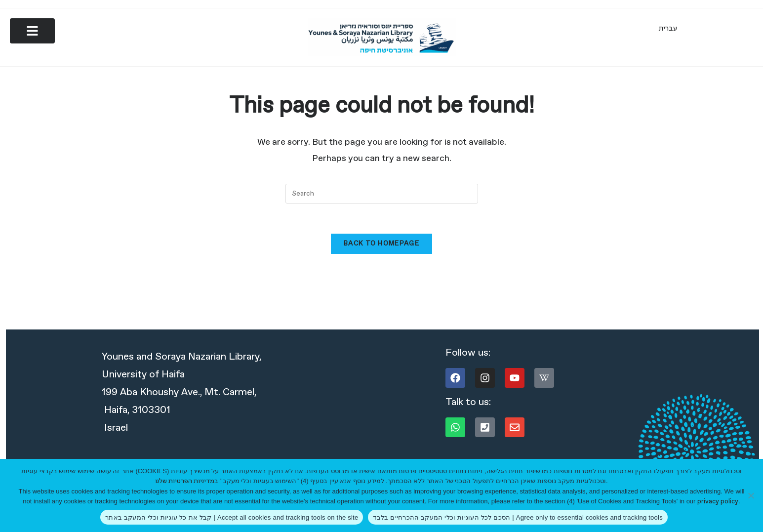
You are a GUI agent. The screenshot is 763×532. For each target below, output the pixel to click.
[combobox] (382, 195)
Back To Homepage (381, 245)
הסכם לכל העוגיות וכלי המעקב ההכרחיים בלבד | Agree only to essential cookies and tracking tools (518, 517)
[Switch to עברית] (668, 29)
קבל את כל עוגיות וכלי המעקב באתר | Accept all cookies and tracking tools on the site (232, 517)
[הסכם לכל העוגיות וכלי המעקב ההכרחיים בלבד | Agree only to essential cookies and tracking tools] (751, 495)
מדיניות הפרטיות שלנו (185, 481)
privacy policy (718, 502)
